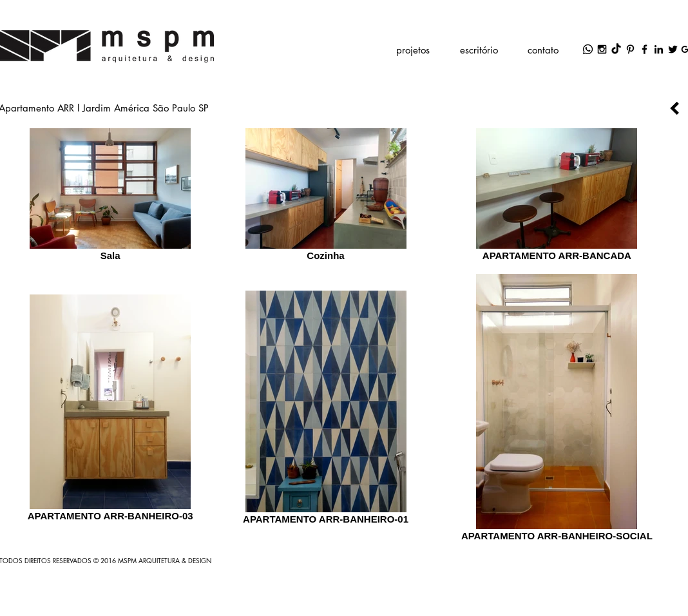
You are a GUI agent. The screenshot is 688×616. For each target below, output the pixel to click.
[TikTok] (616, 49)
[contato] (543, 50)
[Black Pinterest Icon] (630, 49)
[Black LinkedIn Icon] (659, 49)
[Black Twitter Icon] (673, 49)
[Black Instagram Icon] (602, 49)
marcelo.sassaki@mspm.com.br (375, 22)
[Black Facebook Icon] (645, 49)
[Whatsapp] (588, 49)
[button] (413, 50)
